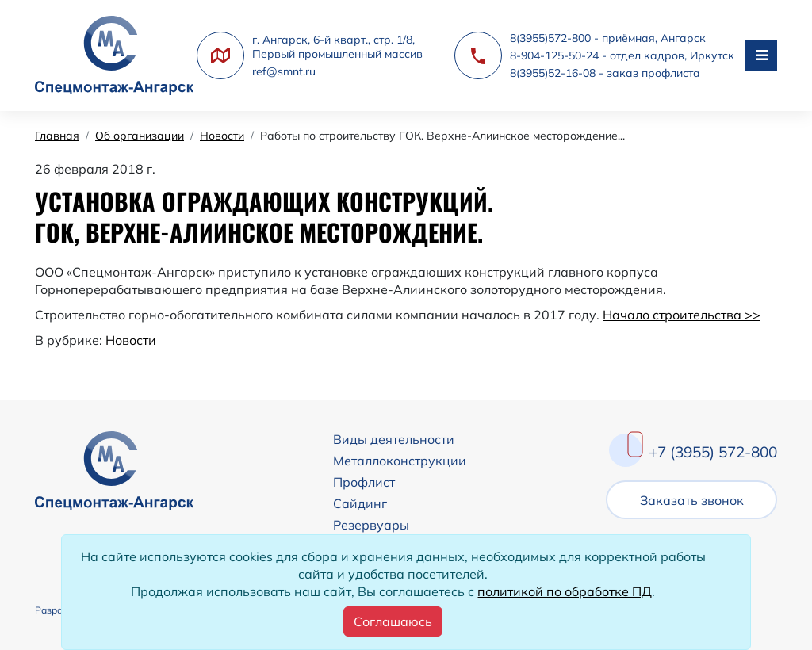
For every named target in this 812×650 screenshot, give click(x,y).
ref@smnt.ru (284, 71)
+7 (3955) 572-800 (713, 452)
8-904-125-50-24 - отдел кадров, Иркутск (622, 55)
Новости (131, 340)
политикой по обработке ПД (565, 591)
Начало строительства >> (682, 315)
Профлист (364, 482)
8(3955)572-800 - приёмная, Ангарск (608, 38)
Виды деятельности (394, 439)
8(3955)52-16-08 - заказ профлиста (605, 73)
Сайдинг (360, 503)
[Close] (393, 621)
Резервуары (371, 525)
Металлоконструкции (400, 461)
